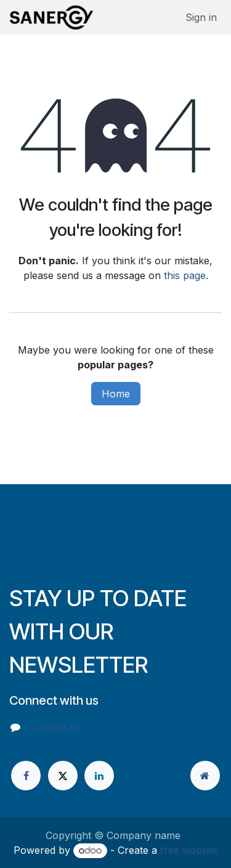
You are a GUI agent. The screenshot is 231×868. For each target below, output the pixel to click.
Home (116, 394)
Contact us (55, 727)
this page (185, 275)
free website (189, 850)
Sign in (201, 17)
